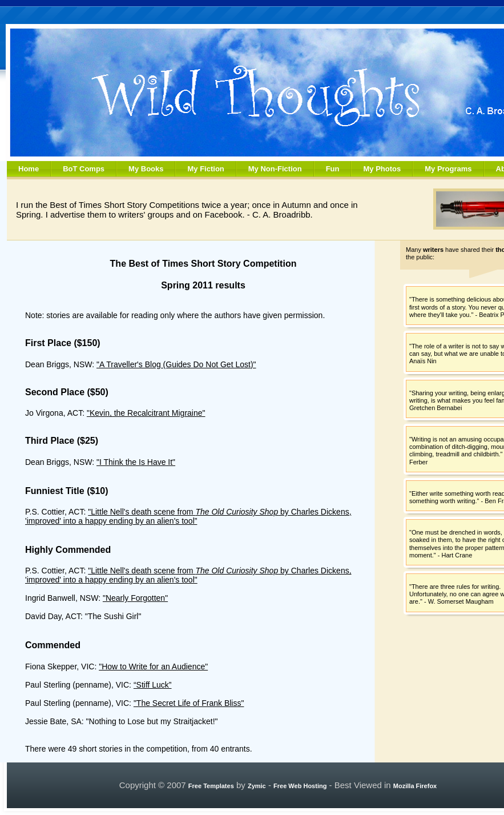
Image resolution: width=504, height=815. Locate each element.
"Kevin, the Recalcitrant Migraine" (146, 413)
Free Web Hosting (300, 786)
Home (29, 169)
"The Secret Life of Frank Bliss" (189, 703)
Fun (333, 169)
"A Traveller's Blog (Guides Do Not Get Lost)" (176, 364)
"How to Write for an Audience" (153, 667)
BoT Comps (84, 169)
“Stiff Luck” (153, 685)
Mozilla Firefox (415, 786)
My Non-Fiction (275, 169)
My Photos (382, 169)
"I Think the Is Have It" (136, 462)
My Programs (448, 169)
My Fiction (205, 169)
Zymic (257, 786)
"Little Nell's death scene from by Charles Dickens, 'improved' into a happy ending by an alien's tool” (188, 516)
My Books (146, 169)
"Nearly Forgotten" (135, 598)
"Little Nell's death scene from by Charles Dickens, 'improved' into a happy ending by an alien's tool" (188, 575)
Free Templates (211, 786)
